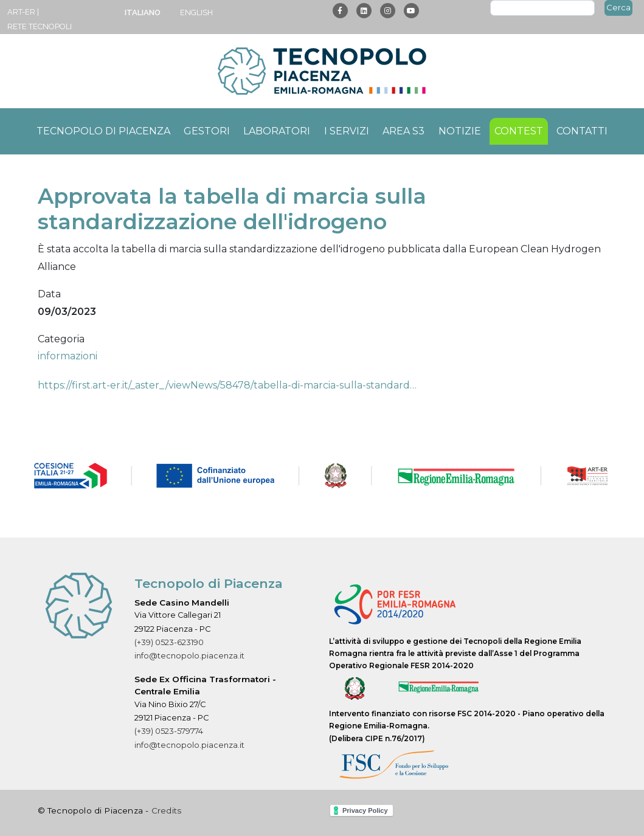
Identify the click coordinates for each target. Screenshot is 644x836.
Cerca (618, 7)
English (196, 12)
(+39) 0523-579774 (169, 731)
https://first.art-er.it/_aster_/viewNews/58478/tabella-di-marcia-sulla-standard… (227, 385)
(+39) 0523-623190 (169, 642)
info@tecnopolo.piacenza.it (189, 656)
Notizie (460, 131)
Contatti (582, 131)
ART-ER (21, 12)
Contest (519, 131)
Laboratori (277, 131)
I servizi (347, 131)
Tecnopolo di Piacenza (103, 131)
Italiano (143, 12)
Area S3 (403, 131)
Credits (166, 810)
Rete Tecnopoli (40, 26)
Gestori (207, 131)
